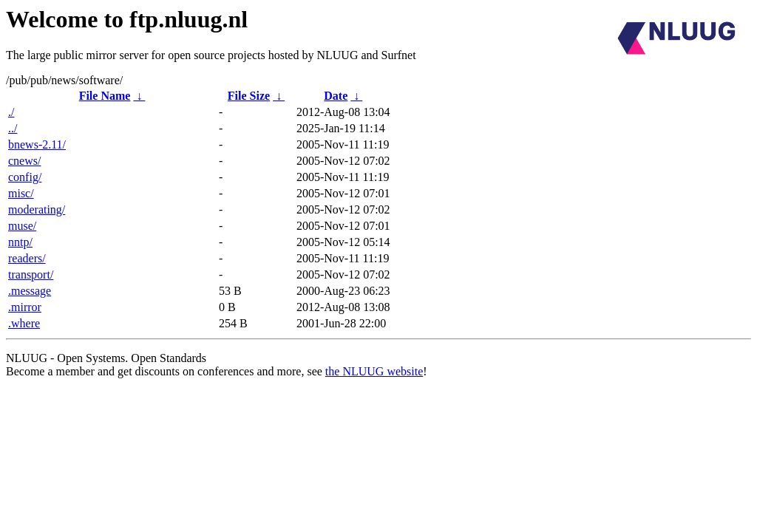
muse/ (22, 226)
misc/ (21, 193)
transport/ (31, 274)
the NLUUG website (374, 371)
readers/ (27, 258)
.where (24, 323)
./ (11, 112)
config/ (25, 177)
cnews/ (24, 161)
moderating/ (37, 209)
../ (13, 128)
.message (30, 291)
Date (336, 96)
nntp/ (20, 242)
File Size (249, 96)
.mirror (25, 307)
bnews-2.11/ (37, 144)
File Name (105, 96)
